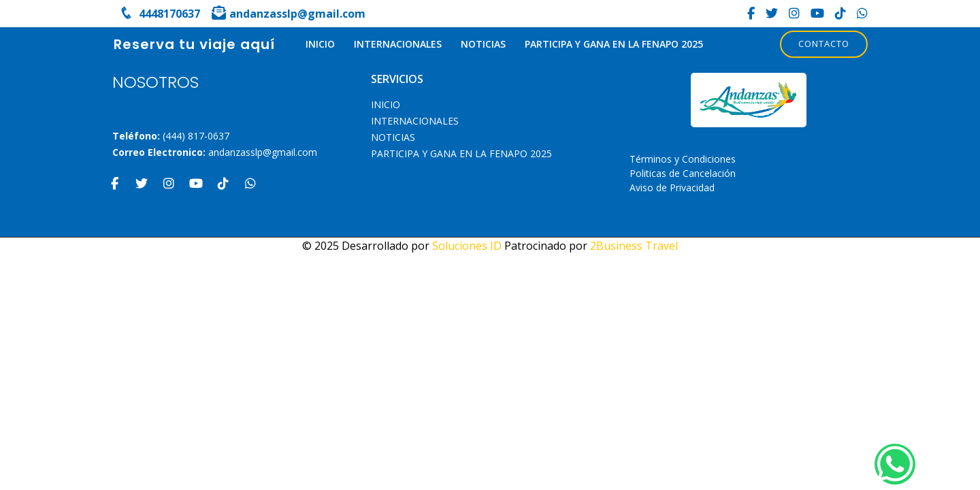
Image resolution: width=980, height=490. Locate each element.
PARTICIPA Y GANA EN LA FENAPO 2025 (614, 44)
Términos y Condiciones (683, 159)
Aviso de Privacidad (672, 187)
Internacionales (398, 44)
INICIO (320, 44)
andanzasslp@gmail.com (263, 152)
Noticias (483, 44)
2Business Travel (634, 246)
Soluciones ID (467, 246)
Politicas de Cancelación (683, 173)
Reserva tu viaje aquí (194, 44)
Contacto (824, 44)
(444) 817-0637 (196, 136)
